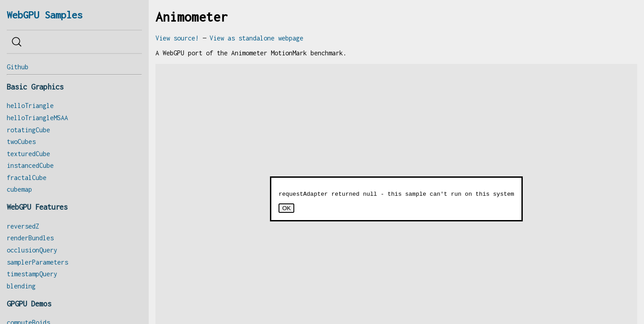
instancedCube (30, 165)
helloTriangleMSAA (37, 118)
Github (18, 67)
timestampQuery (32, 274)
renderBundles (30, 238)
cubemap (19, 189)
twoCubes (21, 142)
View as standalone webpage (256, 38)
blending (21, 286)
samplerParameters (37, 262)
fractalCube (27, 178)
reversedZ (23, 226)
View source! (177, 38)
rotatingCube (28, 130)
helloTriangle (30, 106)
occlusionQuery (32, 250)
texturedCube (28, 154)
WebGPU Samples (45, 15)
